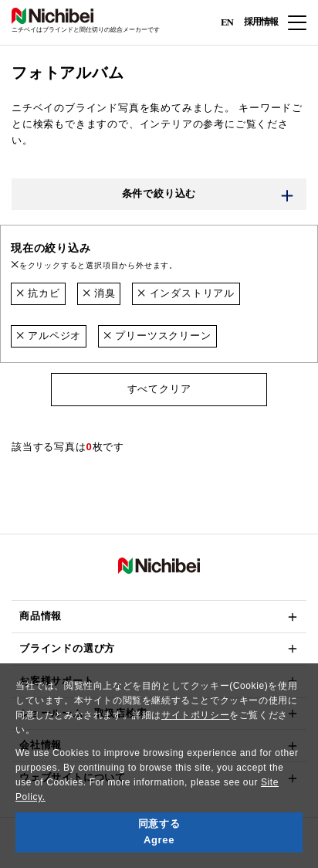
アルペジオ (49, 336)
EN (227, 21)
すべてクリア (159, 389)
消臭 (99, 293)
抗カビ (38, 293)
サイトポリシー (195, 715)
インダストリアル (186, 293)
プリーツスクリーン (157, 336)
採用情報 (261, 22)
